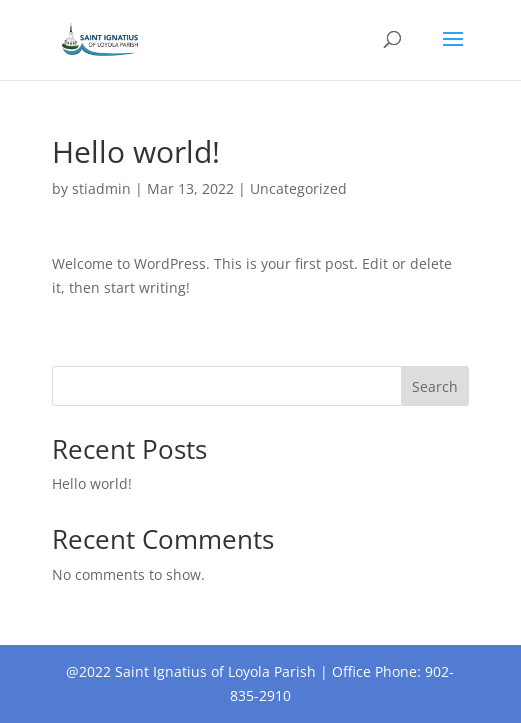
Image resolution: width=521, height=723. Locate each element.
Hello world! (92, 483)
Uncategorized (298, 188)
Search (435, 386)
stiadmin (101, 188)
